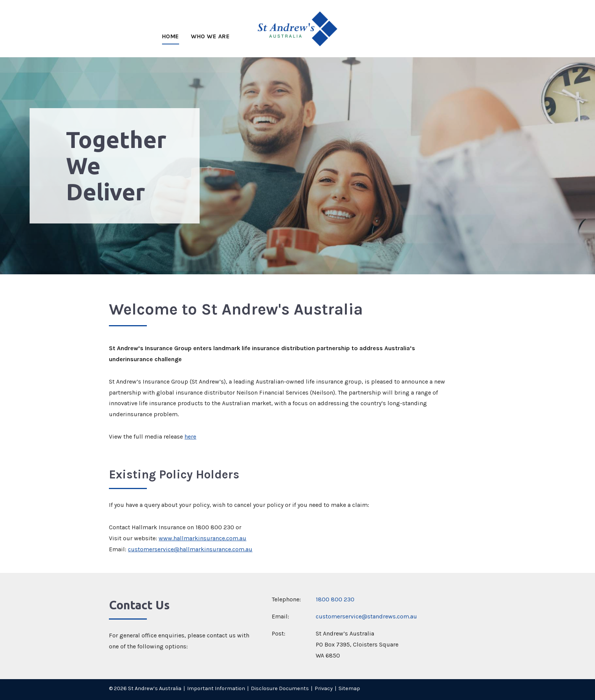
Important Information (216, 688)
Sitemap (349, 688)
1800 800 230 (335, 599)
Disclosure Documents (280, 688)
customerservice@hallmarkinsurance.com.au (190, 549)
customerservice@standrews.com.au (366, 616)
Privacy (324, 688)
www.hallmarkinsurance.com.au (202, 538)
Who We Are (210, 36)
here (190, 437)
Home (171, 36)
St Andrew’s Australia (155, 688)
